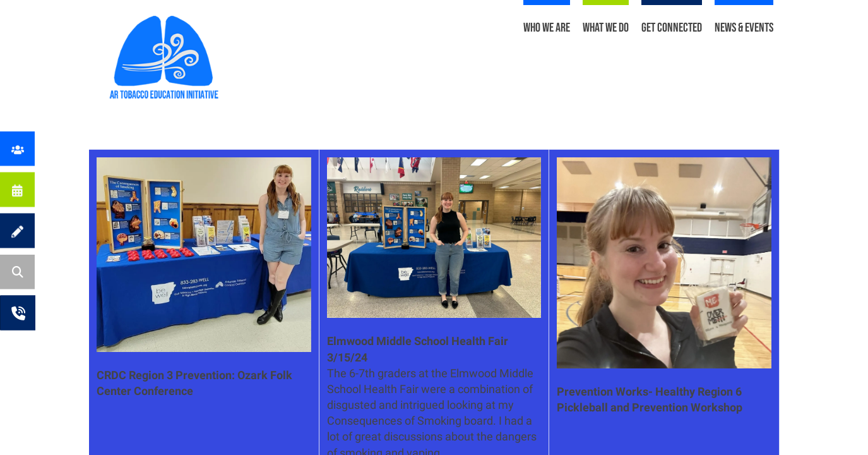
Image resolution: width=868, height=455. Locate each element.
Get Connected (672, 28)
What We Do (606, 28)
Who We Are (547, 28)
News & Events (744, 28)
